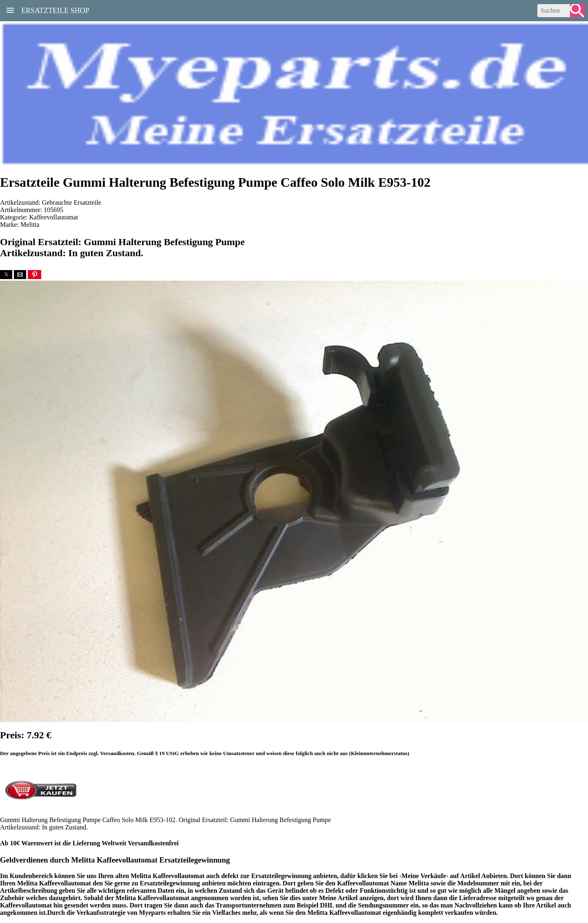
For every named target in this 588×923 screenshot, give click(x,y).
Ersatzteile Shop (55, 10)
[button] (6, 275)
